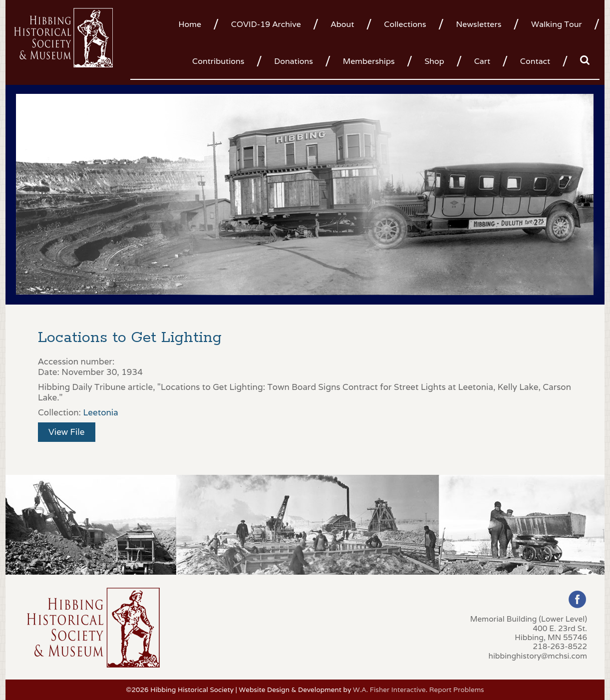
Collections (405, 24)
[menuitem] (193, 23)
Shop (434, 61)
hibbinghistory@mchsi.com (538, 656)
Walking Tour (557, 24)
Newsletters (478, 24)
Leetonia (100, 412)
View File (67, 432)
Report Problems (457, 690)
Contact (535, 61)
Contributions (218, 61)
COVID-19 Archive (266, 24)
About (343, 24)
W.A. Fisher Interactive (389, 690)
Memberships (369, 61)
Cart (482, 61)
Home (190, 24)
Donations (294, 61)
